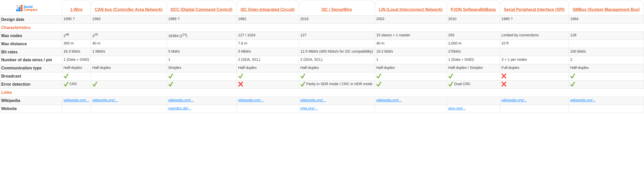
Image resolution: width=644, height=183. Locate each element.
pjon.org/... (457, 108)
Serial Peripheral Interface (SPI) (534, 10)
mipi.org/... (309, 108)
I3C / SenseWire (337, 10)
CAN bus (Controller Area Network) (129, 10)
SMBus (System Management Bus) (606, 10)
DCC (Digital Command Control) (201, 10)
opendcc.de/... (180, 108)
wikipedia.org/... (76, 100)
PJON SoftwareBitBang (473, 10)
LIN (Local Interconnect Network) (411, 10)
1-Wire (76, 10)
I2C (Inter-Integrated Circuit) (268, 10)
